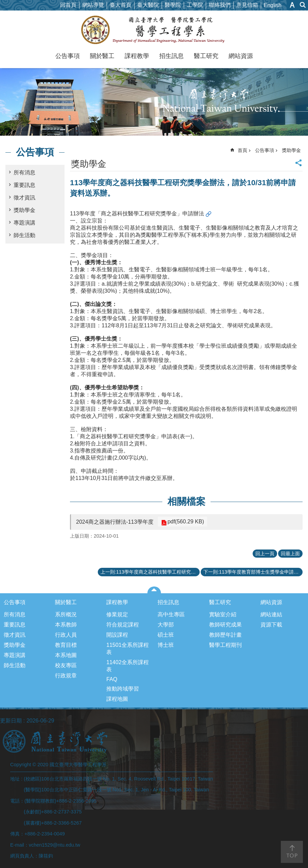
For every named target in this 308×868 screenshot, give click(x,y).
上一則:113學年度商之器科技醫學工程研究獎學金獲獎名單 (150, 572)
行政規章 (66, 676)
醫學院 (173, 5)
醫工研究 (206, 56)
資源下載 (271, 625)
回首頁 (68, 5)
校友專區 (66, 665)
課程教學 (137, 56)
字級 (292, 5)
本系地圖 (66, 655)
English (273, 5)
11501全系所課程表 (128, 649)
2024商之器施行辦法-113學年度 (115, 522)
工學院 (195, 5)
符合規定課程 (123, 625)
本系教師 (66, 625)
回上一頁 (265, 554)
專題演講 (24, 223)
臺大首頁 (121, 5)
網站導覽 (93, 5)
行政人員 (66, 635)
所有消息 (24, 172)
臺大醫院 (148, 5)
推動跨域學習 (123, 689)
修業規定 (117, 614)
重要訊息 (24, 185)
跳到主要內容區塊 (4, 4)
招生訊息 (171, 56)
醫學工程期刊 (225, 645)
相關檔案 (186, 501)
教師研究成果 (225, 625)
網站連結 (271, 614)
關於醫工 (102, 56)
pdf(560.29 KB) (185, 522)
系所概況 (66, 614)
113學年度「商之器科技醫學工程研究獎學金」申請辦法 (137, 214)
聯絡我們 (220, 5)
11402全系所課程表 (128, 666)
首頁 (242, 150)
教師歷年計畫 (225, 635)
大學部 (166, 625)
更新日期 (11, 721)
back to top (292, 852)
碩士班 (166, 635)
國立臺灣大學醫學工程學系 (154, 30)
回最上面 (290, 554)
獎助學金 (24, 210)
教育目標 (66, 645)
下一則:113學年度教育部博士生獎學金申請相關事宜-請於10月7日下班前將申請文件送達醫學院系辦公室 (253, 572)
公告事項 (68, 56)
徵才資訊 (24, 198)
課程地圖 (117, 699)
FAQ (112, 679)
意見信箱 (247, 5)
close (154, 590)
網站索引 (303, 5)
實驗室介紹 (223, 614)
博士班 (166, 645)
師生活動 (24, 235)
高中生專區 (171, 614)
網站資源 (241, 56)
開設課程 (117, 635)
